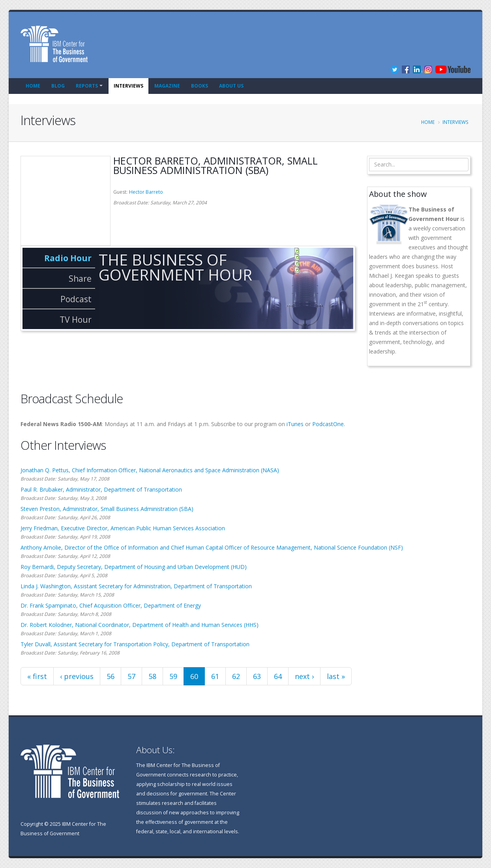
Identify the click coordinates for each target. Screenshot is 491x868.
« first (37, 676)
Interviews (128, 86)
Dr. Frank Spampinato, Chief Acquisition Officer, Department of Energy (111, 605)
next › (304, 676)
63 (257, 676)
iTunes (295, 424)
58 (152, 676)
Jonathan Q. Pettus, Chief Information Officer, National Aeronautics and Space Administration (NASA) (150, 470)
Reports (87, 86)
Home (33, 86)
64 (278, 676)
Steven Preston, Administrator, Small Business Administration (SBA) (107, 509)
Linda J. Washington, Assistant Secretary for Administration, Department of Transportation (136, 586)
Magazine (167, 86)
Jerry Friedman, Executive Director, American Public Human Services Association (123, 528)
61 (215, 676)
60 (194, 676)
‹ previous (77, 676)
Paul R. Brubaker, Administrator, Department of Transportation (101, 489)
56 (111, 676)
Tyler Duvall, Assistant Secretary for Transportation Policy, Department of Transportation (135, 644)
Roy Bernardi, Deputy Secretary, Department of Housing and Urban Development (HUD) (134, 567)
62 (236, 676)
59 (173, 676)
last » (336, 676)
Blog (58, 86)
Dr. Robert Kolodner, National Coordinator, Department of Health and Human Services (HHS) (140, 625)
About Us (231, 86)
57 (131, 676)
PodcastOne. (329, 424)
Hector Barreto (146, 192)
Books (200, 86)
